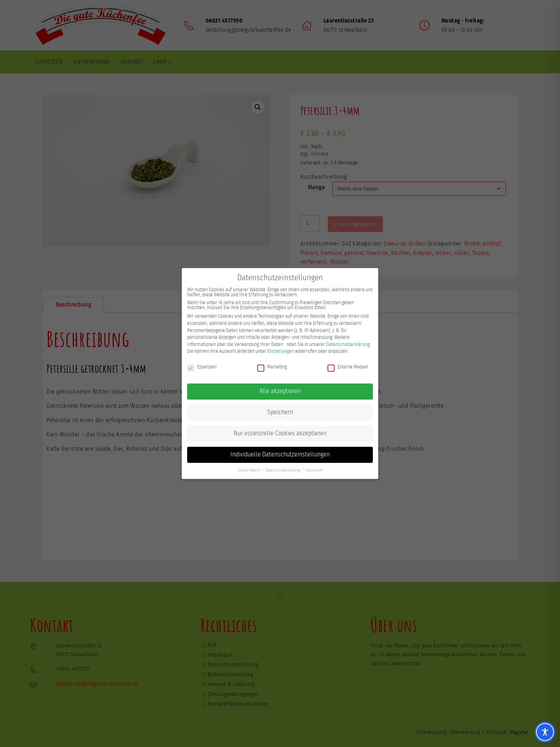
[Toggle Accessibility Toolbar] (545, 732)
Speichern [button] (280, 411)
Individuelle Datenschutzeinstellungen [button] (280, 453)
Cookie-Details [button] (249, 469)
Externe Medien (348, 366)
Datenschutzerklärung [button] (283, 469)
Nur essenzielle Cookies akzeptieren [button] (280, 432)
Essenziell (202, 366)
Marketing (272, 366)
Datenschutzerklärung (348, 343)
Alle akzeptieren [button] (280, 390)
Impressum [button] (314, 469)
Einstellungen (281, 350)
